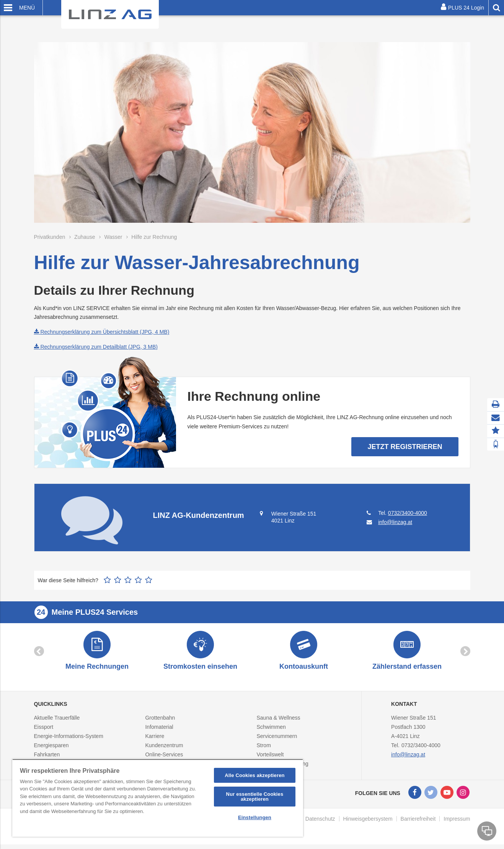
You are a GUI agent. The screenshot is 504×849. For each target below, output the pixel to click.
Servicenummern (277, 739)
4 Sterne (138, 580)
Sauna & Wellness (278, 721)
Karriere (155, 739)
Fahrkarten (47, 758)
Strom (263, 748)
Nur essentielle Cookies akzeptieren (255, 797)
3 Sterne (128, 580)
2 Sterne (118, 580)
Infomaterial (159, 730)
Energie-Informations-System (69, 739)
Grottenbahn (160, 721)
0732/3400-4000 (408, 513)
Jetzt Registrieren (405, 447)
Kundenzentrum (164, 748)
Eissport (44, 730)
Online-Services (164, 758)
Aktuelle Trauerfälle (57, 721)
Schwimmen (271, 730)
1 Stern (107, 580)
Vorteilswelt (270, 758)
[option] (97, 653)
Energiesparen (51, 748)
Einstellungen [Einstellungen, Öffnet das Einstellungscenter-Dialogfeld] (255, 817)
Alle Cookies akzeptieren (254, 775)
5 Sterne (149, 580)
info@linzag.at (408, 758)
